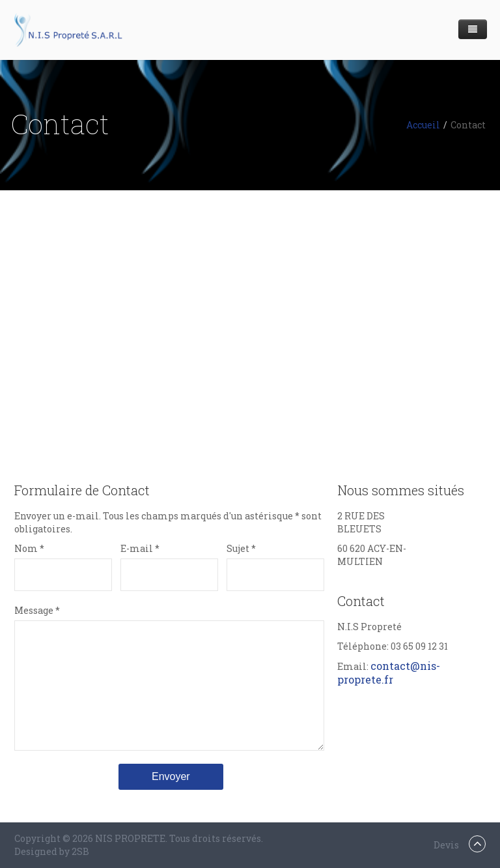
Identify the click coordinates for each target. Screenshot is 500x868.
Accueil (423, 125)
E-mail (140, 548)
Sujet (241, 548)
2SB (80, 851)
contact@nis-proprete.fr (389, 673)
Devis (446, 845)
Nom (29, 548)
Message (37, 610)
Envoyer (171, 776)
